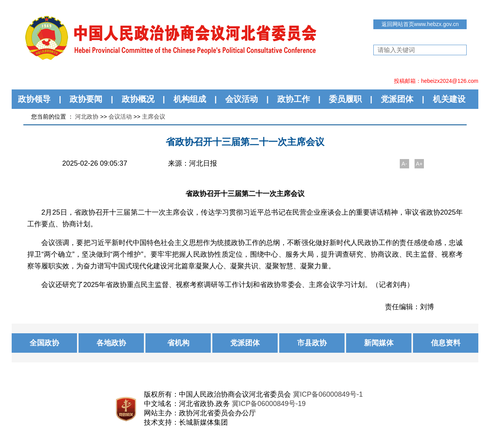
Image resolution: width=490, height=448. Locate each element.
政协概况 (138, 99)
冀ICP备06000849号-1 (328, 394)
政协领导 (34, 99)
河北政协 (87, 116)
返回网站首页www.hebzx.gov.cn (420, 24)
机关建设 (449, 99)
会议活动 (241, 99)
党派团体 (397, 99)
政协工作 (294, 99)
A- (404, 164)
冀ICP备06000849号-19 (269, 404)
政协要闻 (86, 99)
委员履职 (345, 99)
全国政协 (44, 343)
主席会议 (154, 116)
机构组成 (190, 99)
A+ (419, 164)
